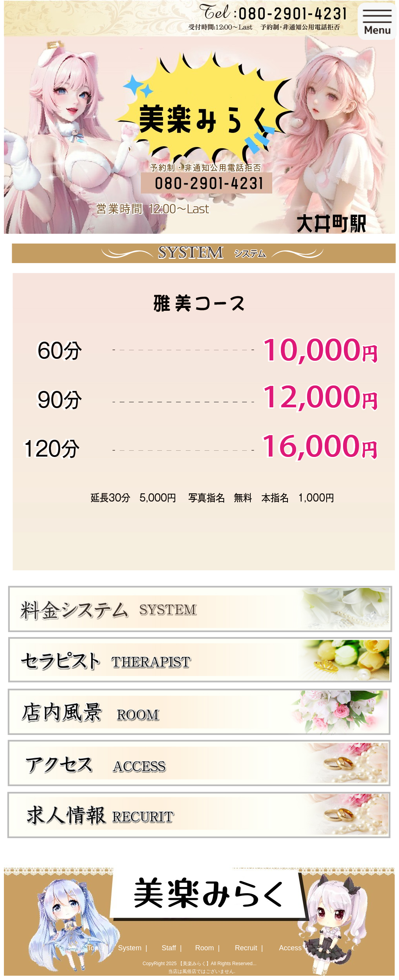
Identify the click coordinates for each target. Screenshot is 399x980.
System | (134, 948)
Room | (208, 948)
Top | (97, 948)
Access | (294, 948)
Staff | (173, 948)
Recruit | (250, 948)
